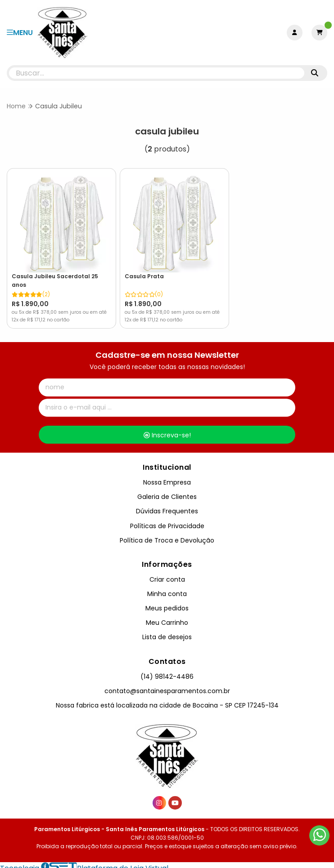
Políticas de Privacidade (167, 520)
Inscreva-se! (167, 429)
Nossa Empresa (167, 476)
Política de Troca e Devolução (167, 534)
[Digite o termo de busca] (157, 73)
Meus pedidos (167, 602)
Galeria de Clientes (167, 491)
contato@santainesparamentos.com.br (167, 685)
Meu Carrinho (167, 617)
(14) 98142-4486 (167, 670)
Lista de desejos (167, 631)
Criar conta (167, 573)
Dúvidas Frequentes (167, 505)
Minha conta (167, 588)
